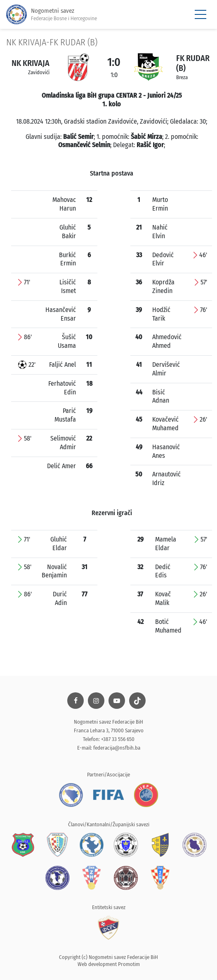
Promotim (129, 964)
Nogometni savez (52, 15)
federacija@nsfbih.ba (117, 748)
